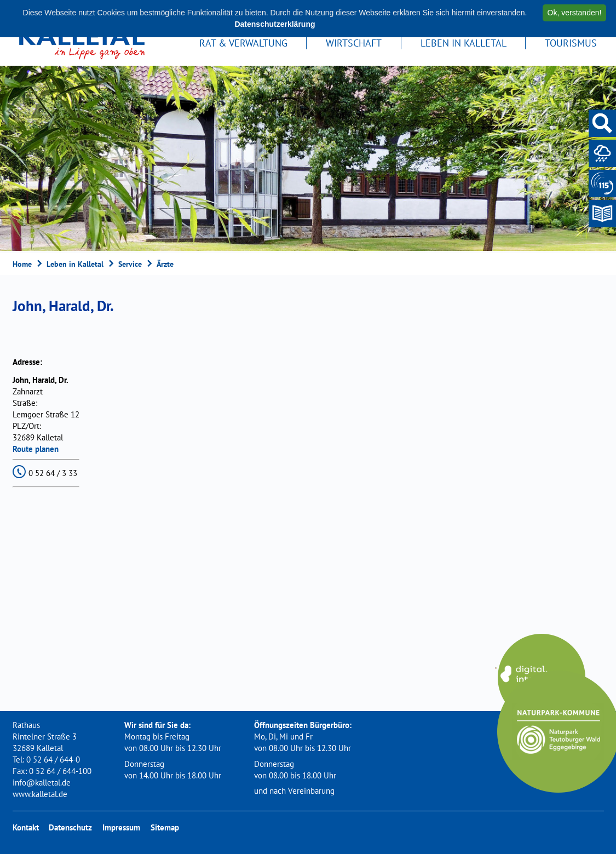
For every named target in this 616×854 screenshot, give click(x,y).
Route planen (36, 449)
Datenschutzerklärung (275, 24)
